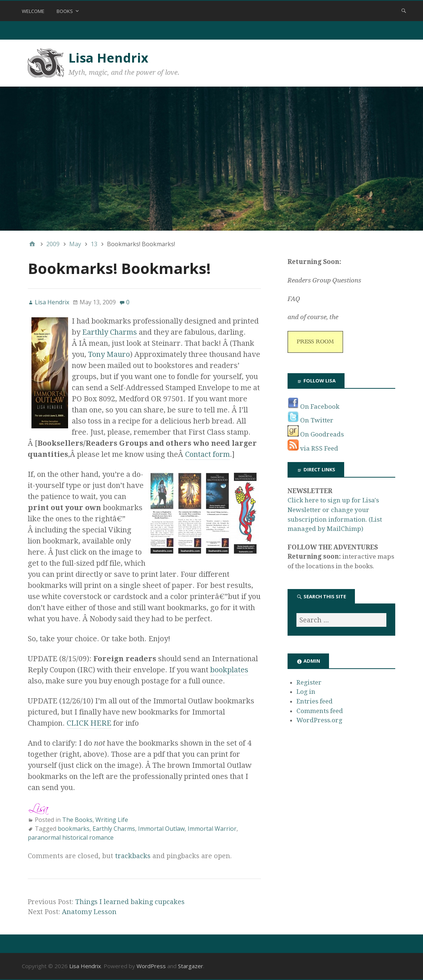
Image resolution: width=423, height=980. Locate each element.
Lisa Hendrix (108, 58)
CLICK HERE (89, 723)
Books (65, 11)
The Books (77, 820)
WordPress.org (319, 720)
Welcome (33, 11)
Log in (306, 692)
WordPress (151, 966)
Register (309, 682)
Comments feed (320, 711)
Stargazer (191, 966)
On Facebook (313, 407)
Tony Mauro (109, 354)
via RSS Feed (313, 448)
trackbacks (133, 856)
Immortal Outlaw (161, 829)
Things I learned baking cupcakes (130, 902)
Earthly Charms (110, 332)
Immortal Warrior (212, 829)
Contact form (207, 454)
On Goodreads (316, 434)
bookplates (229, 670)
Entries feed (315, 701)
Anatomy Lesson (89, 912)
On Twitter (310, 420)
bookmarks (74, 829)
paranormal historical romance (71, 837)
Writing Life (112, 820)
